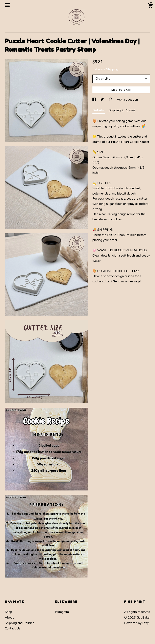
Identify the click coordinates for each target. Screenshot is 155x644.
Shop (8, 612)
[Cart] (150, 6)
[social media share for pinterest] (111, 100)
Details (99, 110)
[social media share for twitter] (103, 100)
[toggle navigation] (7, 5)
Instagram (62, 612)
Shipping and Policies (20, 623)
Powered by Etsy (136, 623)
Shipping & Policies (122, 110)
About (9, 618)
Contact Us (13, 628)
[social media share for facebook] (94, 100)
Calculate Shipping (105, 69)
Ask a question (127, 100)
